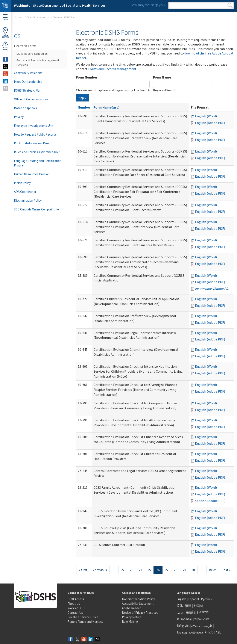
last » (227, 570)
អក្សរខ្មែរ (191, 612)
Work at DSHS (77, 608)
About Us (74, 604)
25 (149, 570)
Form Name (162, 77)
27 (167, 570)
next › (213, 570)
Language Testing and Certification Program (38, 163)
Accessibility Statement (138, 604)
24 (140, 570)
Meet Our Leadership (28, 82)
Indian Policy (22, 183)
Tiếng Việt (183, 626)
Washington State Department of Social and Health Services (60, 5)
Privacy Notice (132, 617)
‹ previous (100, 570)
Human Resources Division (32, 174)
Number (84, 107)
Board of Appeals (25, 108)
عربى (180, 612)
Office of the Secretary (37, 17)
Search (230, 5)
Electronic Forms (25, 46)
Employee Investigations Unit (34, 126)
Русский (207, 599)
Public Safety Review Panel (32, 143)
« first (83, 570)
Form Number (87, 77)
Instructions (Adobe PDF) (213, 289)
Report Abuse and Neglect (85, 622)
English (182, 599)
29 (184, 570)
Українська (202, 619)
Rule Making (130, 622)
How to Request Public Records (35, 134)
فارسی (207, 626)
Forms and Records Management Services (38, 63)
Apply (82, 98)
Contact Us (75, 613)
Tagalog (182, 632)
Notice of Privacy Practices (140, 613)
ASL (218, 632)
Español (194, 599)
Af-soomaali (184, 619)
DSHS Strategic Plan (28, 90)
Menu (5, 17)
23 (132, 570)
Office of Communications (31, 99)
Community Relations (28, 73)
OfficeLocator (5, 33)
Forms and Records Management (112, 69)
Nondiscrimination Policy (138, 599)
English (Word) (206, 116)
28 (176, 570)
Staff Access (76, 599)
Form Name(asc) (107, 107)
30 (193, 570)
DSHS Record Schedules (32, 54)
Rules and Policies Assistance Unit (37, 152)
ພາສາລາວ (196, 632)
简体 (180, 606)
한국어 (198, 606)
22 (123, 570)
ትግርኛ (209, 632)
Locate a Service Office (83, 617)
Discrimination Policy (28, 200)
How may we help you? (148, 5)
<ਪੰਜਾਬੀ (204, 612)
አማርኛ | (197, 626)
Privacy (19, 117)
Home (17, 17)
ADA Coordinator (25, 192)
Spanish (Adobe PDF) (210, 501)
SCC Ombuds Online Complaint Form (38, 209)
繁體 (189, 606)
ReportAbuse (5, 45)
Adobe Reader (131, 608)
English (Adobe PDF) (210, 123)
